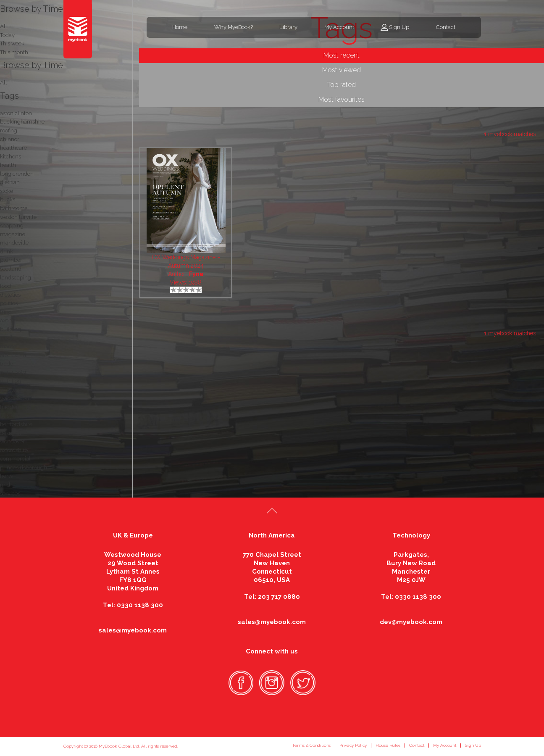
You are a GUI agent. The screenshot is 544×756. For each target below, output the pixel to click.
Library (288, 27)
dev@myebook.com (411, 622)
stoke (7, 191)
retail (6, 338)
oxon (6, 320)
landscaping (16, 278)
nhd (5, 485)
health (8, 165)
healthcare (13, 148)
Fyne (196, 274)
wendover (12, 441)
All (4, 83)
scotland (11, 269)
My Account (339, 27)
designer (11, 433)
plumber (11, 260)
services (10, 494)
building (11, 329)
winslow (10, 390)
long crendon (17, 174)
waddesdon (14, 398)
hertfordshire (16, 424)
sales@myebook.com (133, 630)
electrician (13, 355)
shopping (12, 225)
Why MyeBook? (234, 27)
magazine (13, 234)
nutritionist (13, 373)
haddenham (16, 407)
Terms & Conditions (311, 745)
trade (7, 364)
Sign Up (399, 27)
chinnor (10, 139)
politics (9, 303)
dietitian (10, 182)
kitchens (11, 157)
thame (8, 346)
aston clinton (16, 113)
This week (12, 43)
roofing (9, 130)
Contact (446, 27)
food (5, 286)
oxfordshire (14, 450)
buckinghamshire (22, 122)
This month (14, 52)
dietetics (10, 295)
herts (6, 476)
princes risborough (24, 468)
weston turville (18, 217)
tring (6, 312)
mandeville (14, 243)
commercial (15, 459)
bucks (8, 199)
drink (7, 252)
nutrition (11, 381)
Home (180, 27)
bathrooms (14, 208)
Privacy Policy (353, 745)
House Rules (388, 745)
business (11, 416)
